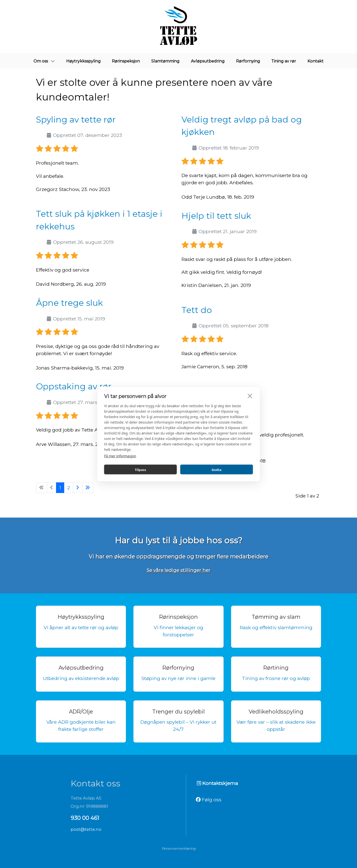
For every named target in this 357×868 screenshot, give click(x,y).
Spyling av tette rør (76, 119)
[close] (250, 396)
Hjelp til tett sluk (216, 216)
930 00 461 (85, 818)
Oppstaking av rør (74, 386)
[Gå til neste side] (78, 488)
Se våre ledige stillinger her (178, 570)
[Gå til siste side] (88, 488)
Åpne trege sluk (69, 303)
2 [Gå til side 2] (69, 488)
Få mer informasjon (120, 456)
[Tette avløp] (178, 27)
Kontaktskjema (217, 783)
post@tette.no (86, 829)
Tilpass (141, 469)
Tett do (197, 310)
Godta (216, 469)
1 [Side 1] (60, 488)
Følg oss (209, 800)
